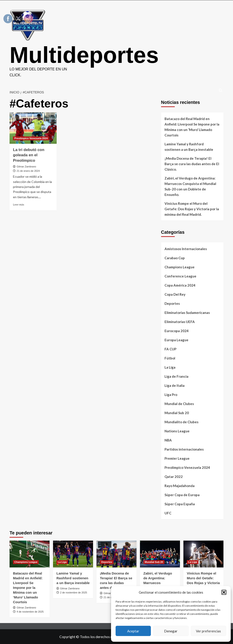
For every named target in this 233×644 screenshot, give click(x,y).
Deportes (172, 303)
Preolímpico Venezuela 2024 (187, 467)
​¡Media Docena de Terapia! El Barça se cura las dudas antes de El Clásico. (192, 164)
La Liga (170, 367)
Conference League (180, 276)
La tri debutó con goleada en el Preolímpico (29, 155)
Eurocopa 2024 (177, 331)
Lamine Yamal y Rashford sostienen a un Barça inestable (189, 147)
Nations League (177, 431)
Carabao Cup (175, 258)
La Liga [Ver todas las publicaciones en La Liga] (62, 562)
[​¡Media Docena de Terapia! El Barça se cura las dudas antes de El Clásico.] (116, 554)
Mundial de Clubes (179, 404)
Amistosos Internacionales (186, 249)
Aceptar (133, 631)
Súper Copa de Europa (182, 495)
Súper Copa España (180, 504)
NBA (168, 440)
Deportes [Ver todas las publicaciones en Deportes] (107, 562)
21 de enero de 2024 (28, 171)
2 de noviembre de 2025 (74, 593)
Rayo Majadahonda (180, 486)
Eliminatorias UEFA (180, 322)
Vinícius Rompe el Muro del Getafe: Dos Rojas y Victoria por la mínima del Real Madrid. (192, 209)
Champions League (180, 267)
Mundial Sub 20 (177, 413)
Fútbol (170, 358)
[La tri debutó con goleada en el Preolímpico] (33, 128)
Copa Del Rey (175, 294)
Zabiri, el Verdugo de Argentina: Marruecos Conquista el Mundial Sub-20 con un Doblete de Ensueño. (190, 186)
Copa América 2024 (180, 285)
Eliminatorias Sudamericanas (187, 313)
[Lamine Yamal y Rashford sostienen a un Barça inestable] (73, 554)
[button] (224, 592)
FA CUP (170, 349)
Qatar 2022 (174, 477)
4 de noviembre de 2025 (30, 612)
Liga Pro (171, 395)
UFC (168, 513)
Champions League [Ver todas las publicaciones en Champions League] (26, 562)
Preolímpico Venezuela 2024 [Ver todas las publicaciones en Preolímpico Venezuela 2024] (31, 138)
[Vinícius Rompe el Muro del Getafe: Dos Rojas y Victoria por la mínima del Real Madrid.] (203, 554)
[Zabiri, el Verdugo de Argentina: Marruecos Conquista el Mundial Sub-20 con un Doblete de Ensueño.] (160, 554)
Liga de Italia (175, 385)
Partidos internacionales (184, 449)
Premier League (177, 458)
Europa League (176, 340)
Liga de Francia (176, 376)
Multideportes (84, 55)
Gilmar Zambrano (26, 167)
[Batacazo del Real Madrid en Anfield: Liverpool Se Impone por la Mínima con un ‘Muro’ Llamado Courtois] (30, 554)
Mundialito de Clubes (181, 422)
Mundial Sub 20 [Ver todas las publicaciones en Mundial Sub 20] (154, 562)
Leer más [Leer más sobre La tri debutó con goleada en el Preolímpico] (19, 204)
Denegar (171, 631)
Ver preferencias (208, 631)
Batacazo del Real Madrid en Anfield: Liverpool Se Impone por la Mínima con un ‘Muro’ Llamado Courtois (192, 127)
